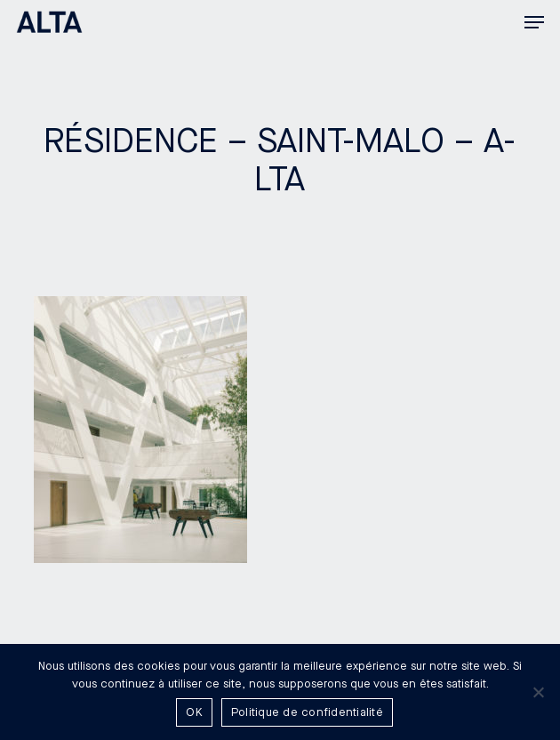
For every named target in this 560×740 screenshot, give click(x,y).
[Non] (538, 692)
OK (194, 712)
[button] (534, 22)
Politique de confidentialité (307, 712)
